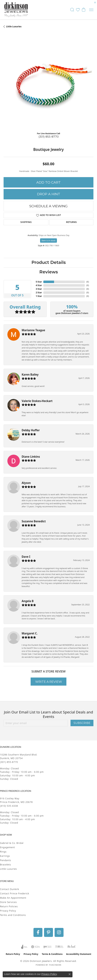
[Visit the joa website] (24, 947)
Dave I (26, 557)
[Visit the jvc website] (59, 947)
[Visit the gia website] (35, 947)
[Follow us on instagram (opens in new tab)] (59, 932)
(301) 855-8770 (49, 137)
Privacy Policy (8, 911)
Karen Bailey (30, 375)
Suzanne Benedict (34, 521)
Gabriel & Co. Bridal (12, 843)
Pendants (6, 860)
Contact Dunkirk (10, 889)
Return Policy (13, 954)
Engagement (8, 847)
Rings (3, 852)
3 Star (39, 289)
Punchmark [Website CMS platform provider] (55, 965)
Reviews (49, 272)
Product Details (49, 263)
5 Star (39, 282)
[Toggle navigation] (91, 10)
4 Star (39, 285)
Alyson (26, 483)
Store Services (8, 902)
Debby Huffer (31, 430)
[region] (48, 84)
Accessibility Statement (79, 954)
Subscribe (82, 723)
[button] (72, 10)
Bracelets (5, 865)
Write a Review (49, 682)
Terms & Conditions (52, 954)
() (88, 282)
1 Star (39, 296)
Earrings (5, 856)
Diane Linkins (31, 457)
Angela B (28, 601)
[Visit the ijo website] (47, 947)
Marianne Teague (33, 330)
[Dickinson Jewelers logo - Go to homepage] (16, 10)
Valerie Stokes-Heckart (37, 401)
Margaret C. (30, 633)
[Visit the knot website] (71, 947)
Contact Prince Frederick (15, 893)
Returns (71, 222)
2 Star (39, 293)
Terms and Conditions (13, 915)
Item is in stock (48, 240)
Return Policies (9, 906)
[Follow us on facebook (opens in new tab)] (38, 932)
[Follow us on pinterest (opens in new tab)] (48, 932)
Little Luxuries (14, 26)
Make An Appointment (13, 898)
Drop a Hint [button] (49, 194)
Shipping (26, 222)
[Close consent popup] (70, 974)
